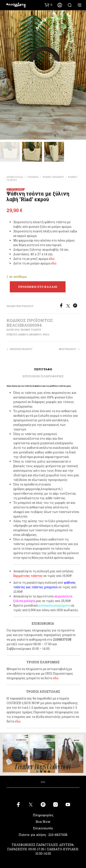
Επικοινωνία (43, 828)
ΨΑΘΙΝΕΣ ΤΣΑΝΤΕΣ (31, 330)
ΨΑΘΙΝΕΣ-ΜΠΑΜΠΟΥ (53, 177)
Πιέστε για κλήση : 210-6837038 (43, 835)
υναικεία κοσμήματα (55, 605)
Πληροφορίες (43, 815)
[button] (48, 5)
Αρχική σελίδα (15, 177)
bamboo (23, 335)
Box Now (43, 822)
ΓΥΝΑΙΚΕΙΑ (33, 177)
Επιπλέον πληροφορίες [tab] (43, 376)
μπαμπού (35, 335)
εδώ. (52, 259)
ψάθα (46, 335)
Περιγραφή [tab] (43, 369)
